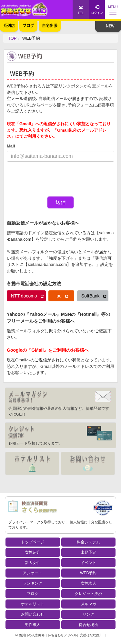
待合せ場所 (88, 625)
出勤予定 (88, 552)
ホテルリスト (33, 604)
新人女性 (33, 563)
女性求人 (88, 583)
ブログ (33, 594)
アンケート (33, 573)
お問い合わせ (33, 614)
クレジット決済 (88, 594)
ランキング (33, 583)
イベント (88, 563)
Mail (11, 146)
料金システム (88, 542)
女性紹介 (33, 552)
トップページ (33, 542)
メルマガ (88, 604)
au (62, 296)
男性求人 (33, 625)
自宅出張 (50, 25)
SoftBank (94, 296)
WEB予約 (88, 573)
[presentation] (56, 179)
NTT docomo (27, 296)
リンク (88, 614)
